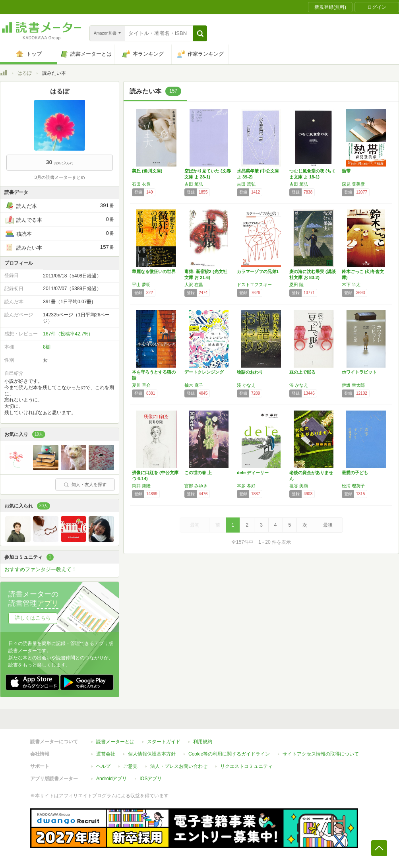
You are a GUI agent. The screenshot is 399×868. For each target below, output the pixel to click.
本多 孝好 (246, 486)
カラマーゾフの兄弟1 (258, 271)
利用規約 (203, 742)
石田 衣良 (141, 184)
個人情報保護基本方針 (152, 754)
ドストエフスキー (254, 285)
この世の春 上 (198, 473)
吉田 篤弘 (194, 184)
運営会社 (106, 754)
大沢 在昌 (194, 285)
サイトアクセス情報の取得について (321, 754)
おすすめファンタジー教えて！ (41, 569)
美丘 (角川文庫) (147, 171)
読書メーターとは (115, 742)
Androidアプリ (111, 779)
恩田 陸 (296, 285)
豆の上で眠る (302, 372)
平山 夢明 (141, 285)
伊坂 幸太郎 (353, 385)
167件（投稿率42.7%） (68, 334)
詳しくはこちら (33, 618)
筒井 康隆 (141, 486)
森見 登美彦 (353, 184)
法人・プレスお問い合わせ (179, 766)
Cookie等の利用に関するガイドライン (229, 754)
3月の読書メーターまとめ (59, 177)
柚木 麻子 (194, 385)
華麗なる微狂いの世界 (154, 271)
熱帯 (346, 171)
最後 (328, 525)
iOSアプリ (151, 779)
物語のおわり (250, 372)
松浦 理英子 (353, 486)
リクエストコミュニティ (246, 766)
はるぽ (25, 73)
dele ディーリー (253, 473)
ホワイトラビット (359, 372)
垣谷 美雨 (299, 486)
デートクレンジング (204, 372)
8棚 (47, 347)
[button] (200, 33)
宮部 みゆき (196, 486)
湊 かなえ (246, 385)
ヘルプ (103, 766)
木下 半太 (351, 285)
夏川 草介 (141, 385)
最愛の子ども (355, 473)
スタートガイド (164, 742)
